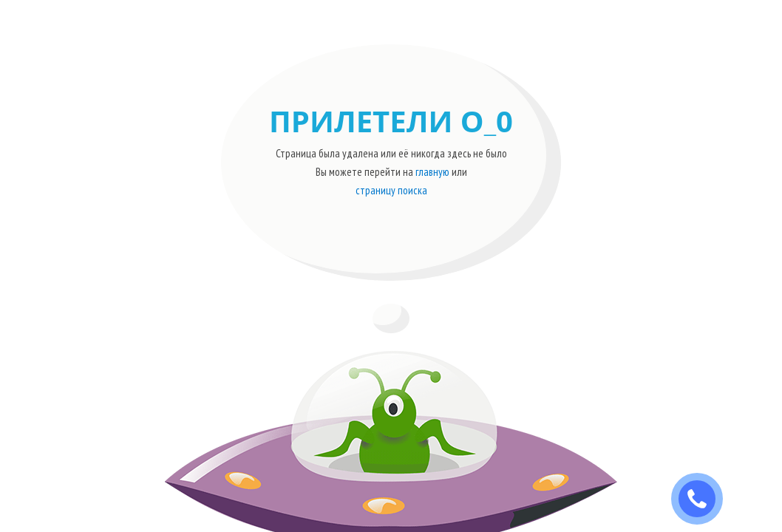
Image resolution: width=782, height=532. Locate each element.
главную (432, 172)
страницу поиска (391, 190)
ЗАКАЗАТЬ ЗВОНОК (703, 499)
